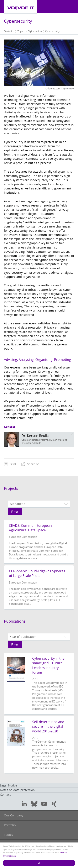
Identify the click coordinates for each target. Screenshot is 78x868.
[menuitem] (10, 464)
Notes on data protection (17, 790)
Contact (5, 794)
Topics (21, 31)
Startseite (9, 31)
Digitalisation (35, 31)
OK (39, 863)
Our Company (14, 815)
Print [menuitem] (10, 464)
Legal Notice (9, 785)
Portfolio (10, 825)
